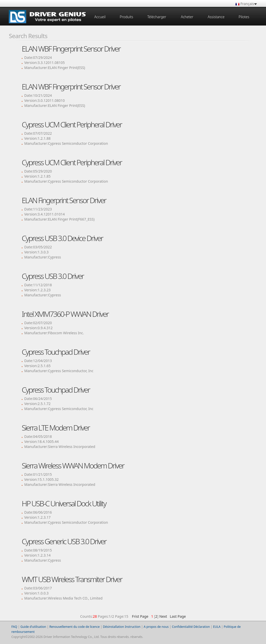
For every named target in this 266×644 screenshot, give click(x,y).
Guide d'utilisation (33, 627)
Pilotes (244, 17)
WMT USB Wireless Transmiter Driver (72, 579)
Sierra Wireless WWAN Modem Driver (73, 466)
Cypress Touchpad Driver (56, 352)
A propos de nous (156, 627)
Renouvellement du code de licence (74, 627)
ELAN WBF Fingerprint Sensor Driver (71, 49)
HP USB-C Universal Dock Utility (64, 503)
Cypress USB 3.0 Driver (53, 276)
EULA (217, 627)
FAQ (14, 627)
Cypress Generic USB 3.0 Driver (64, 541)
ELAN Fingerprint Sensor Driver (64, 200)
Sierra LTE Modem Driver (56, 428)
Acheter (187, 17)
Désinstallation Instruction (122, 627)
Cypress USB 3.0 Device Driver (62, 238)
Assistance (216, 17)
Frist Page (140, 616)
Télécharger (157, 17)
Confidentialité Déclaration (191, 627)
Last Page (177, 616)
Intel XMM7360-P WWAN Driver (65, 314)
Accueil (100, 17)
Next (163, 616)
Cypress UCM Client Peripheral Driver (72, 124)
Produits (126, 17)
